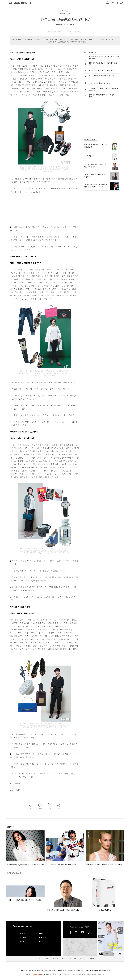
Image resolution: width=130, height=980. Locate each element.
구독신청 (23, 970)
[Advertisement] (40, 209)
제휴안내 (83, 970)
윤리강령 (34, 970)
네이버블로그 (89, 932)
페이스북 (71, 932)
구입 (119, 954)
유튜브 (83, 932)
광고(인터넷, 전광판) (74, 970)
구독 (113, 954)
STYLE (65, 11)
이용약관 (88, 970)
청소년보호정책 (106, 970)
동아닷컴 (60, 971)
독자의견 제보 (41, 970)
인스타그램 (76, 932)
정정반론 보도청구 (50, 970)
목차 (107, 954)
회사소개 (66, 970)
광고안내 (29, 970)
